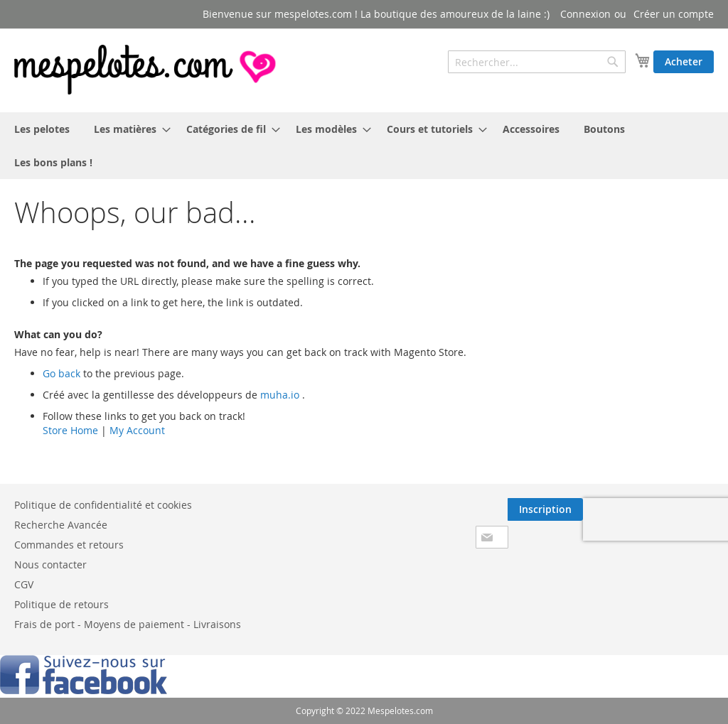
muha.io (280, 395)
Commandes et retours (69, 545)
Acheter (684, 61)
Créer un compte (674, 14)
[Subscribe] (545, 509)
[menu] (364, 146)
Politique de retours (61, 604)
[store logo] (146, 70)
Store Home (70, 430)
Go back (61, 373)
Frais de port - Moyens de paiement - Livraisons (128, 624)
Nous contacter (50, 564)
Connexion (585, 14)
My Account (137, 430)
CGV (24, 584)
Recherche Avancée (61, 525)
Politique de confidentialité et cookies (103, 505)
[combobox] (537, 62)
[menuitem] (42, 129)
